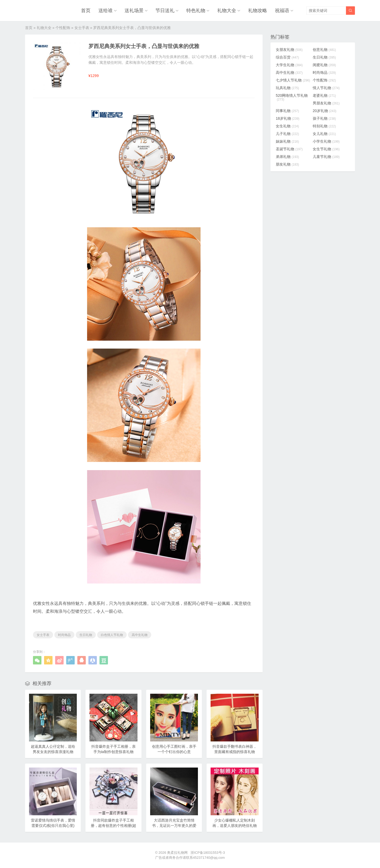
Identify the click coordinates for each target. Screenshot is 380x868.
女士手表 (82, 28)
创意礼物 (324, 50)
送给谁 (106, 11)
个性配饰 (63, 28)
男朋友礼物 (326, 103)
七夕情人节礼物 (293, 80)
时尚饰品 (64, 635)
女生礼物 (287, 126)
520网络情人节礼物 (292, 97)
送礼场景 (134, 11)
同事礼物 (287, 111)
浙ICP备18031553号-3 (208, 853)
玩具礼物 (287, 88)
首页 (86, 11)
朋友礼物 (287, 164)
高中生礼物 (140, 635)
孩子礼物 (324, 118)
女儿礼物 (324, 134)
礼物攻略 (258, 11)
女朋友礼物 (289, 50)
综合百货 (287, 57)
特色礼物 (196, 11)
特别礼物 (324, 126)
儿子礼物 (287, 134)
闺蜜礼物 (324, 65)
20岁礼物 (325, 111)
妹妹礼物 (287, 141)
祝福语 (282, 11)
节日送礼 (165, 11)
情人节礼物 (326, 88)
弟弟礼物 (287, 157)
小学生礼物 (326, 141)
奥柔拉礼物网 (177, 853)
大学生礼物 (289, 65)
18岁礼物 (288, 118)
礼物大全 (227, 11)
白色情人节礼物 (112, 635)
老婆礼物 (324, 95)
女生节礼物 (326, 149)
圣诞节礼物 (289, 149)
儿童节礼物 (326, 157)
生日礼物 (86, 635)
